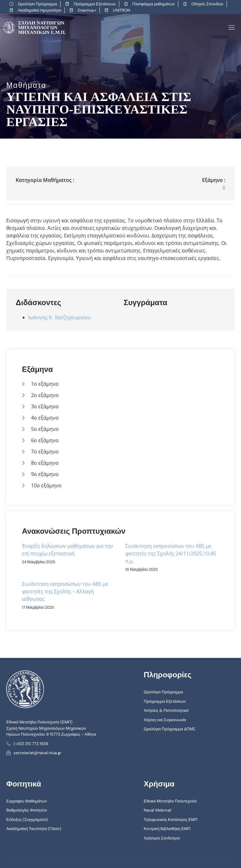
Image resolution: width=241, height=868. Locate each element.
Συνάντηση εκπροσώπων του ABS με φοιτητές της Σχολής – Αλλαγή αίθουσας (65, 591)
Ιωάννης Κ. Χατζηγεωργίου (60, 317)
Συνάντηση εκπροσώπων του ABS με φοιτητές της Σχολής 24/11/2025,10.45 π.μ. (171, 553)
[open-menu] (230, 27)
